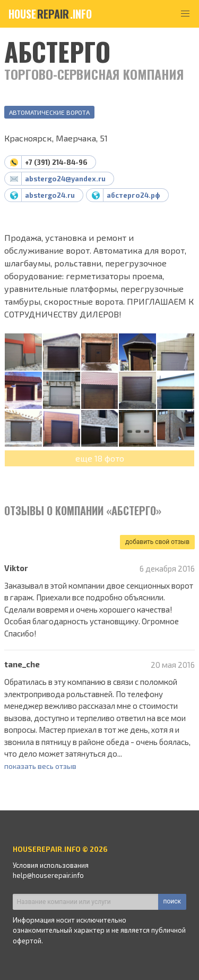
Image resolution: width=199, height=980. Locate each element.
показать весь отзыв (40, 766)
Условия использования (51, 865)
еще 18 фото (100, 458)
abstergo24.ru (50, 195)
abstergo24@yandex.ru (65, 179)
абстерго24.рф (133, 195)
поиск (172, 901)
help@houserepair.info (48, 875)
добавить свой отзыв (157, 542)
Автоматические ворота (49, 112)
